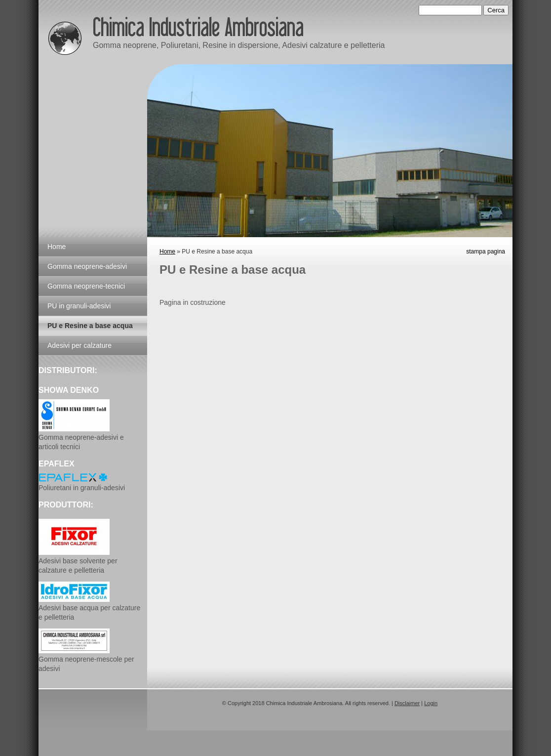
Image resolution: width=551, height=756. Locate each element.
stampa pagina (486, 252)
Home (167, 252)
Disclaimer (407, 703)
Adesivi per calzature (79, 345)
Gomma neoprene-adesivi (87, 266)
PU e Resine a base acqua (90, 326)
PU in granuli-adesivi (79, 306)
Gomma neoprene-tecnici (86, 286)
